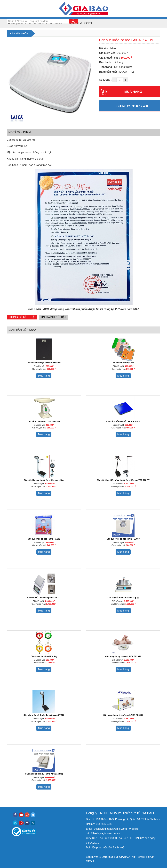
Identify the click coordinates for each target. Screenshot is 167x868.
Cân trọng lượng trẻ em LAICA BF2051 (123, 656)
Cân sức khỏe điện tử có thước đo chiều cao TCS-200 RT (123, 480)
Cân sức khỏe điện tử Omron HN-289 (44, 363)
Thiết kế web (138, 857)
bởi (147, 857)
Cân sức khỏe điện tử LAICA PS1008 (123, 421)
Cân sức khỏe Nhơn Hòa (123, 363)
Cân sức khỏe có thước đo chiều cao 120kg (44, 480)
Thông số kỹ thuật (22, 317)
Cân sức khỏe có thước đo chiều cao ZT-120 (44, 715)
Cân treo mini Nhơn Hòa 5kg (44, 656)
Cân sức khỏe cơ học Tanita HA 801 (44, 539)
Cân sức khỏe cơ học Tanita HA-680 (123, 539)
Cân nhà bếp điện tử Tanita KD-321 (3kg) (44, 774)
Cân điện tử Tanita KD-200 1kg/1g (123, 598)
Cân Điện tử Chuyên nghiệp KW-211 (44, 598)
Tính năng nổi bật (53, 317)
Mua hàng (44, 376)
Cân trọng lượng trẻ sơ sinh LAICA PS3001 (123, 715)
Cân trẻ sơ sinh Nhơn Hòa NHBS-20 (44, 421)
